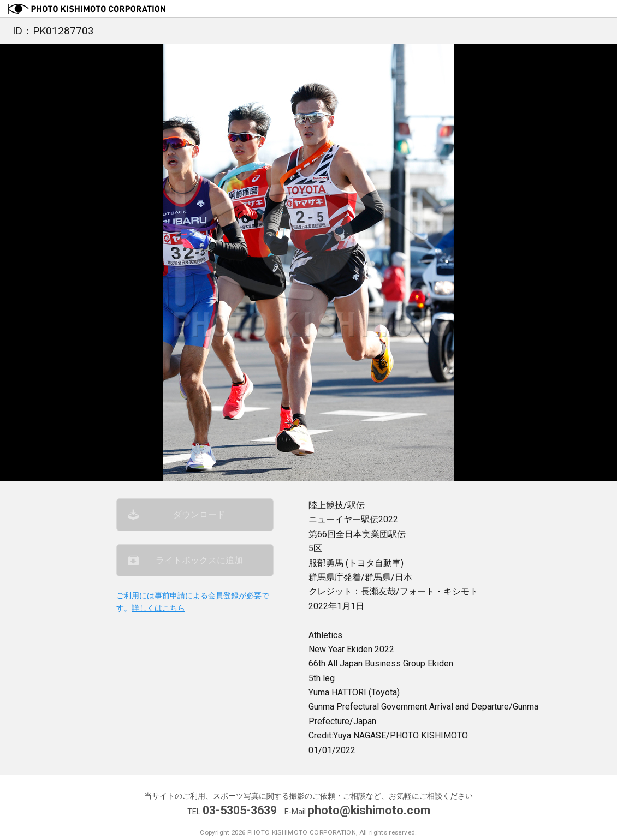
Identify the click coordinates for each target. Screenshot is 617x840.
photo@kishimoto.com (369, 810)
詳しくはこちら (158, 608)
